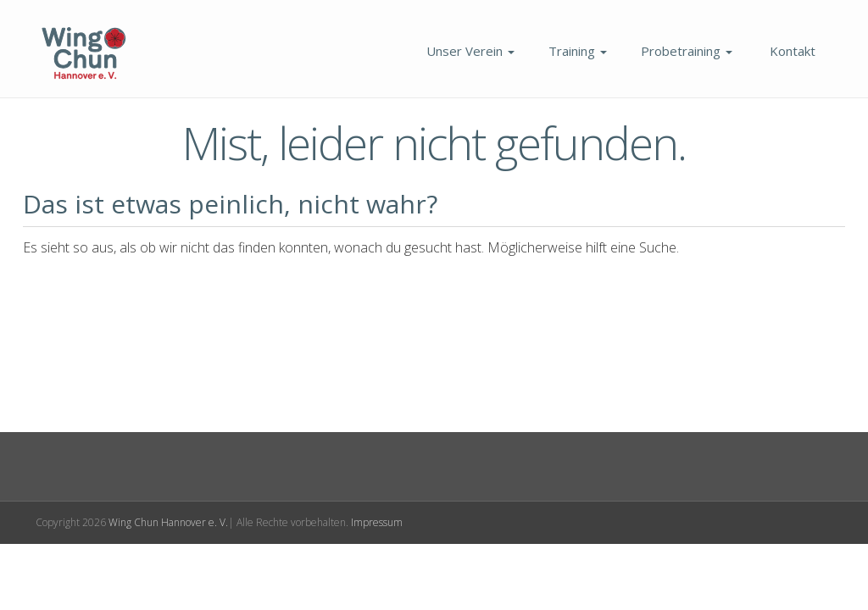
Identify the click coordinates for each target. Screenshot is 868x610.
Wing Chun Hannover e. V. (168, 522)
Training (578, 51)
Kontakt (791, 51)
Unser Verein (469, 51)
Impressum (377, 522)
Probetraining (687, 51)
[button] (37, 573)
